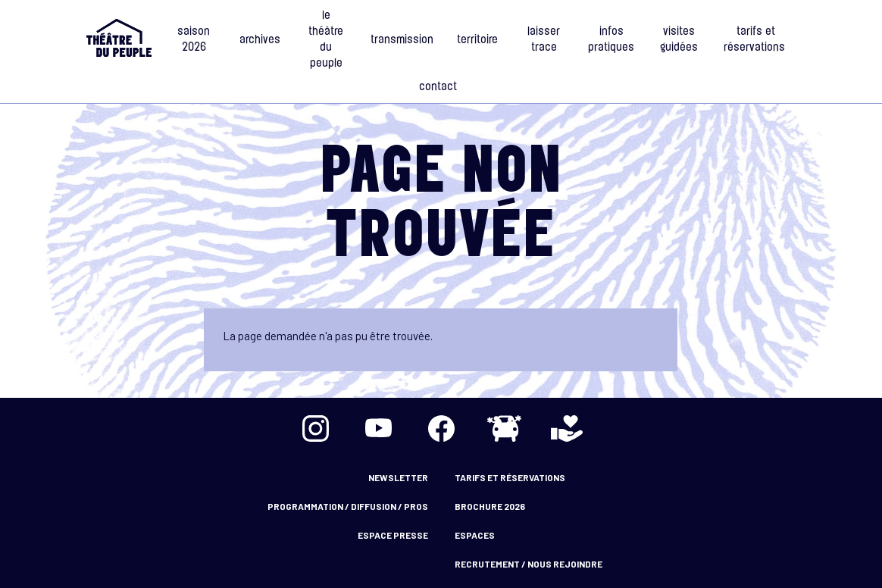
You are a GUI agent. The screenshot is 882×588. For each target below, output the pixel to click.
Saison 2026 (194, 40)
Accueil (119, 38)
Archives (260, 41)
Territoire (477, 41)
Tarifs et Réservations (756, 40)
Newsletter (398, 477)
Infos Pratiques (611, 40)
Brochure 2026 (490, 506)
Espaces (475, 535)
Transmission (402, 41)
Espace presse (393, 535)
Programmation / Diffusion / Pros (348, 506)
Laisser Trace (544, 40)
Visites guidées (679, 40)
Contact (438, 88)
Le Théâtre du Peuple (326, 40)
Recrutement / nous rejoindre (529, 564)
